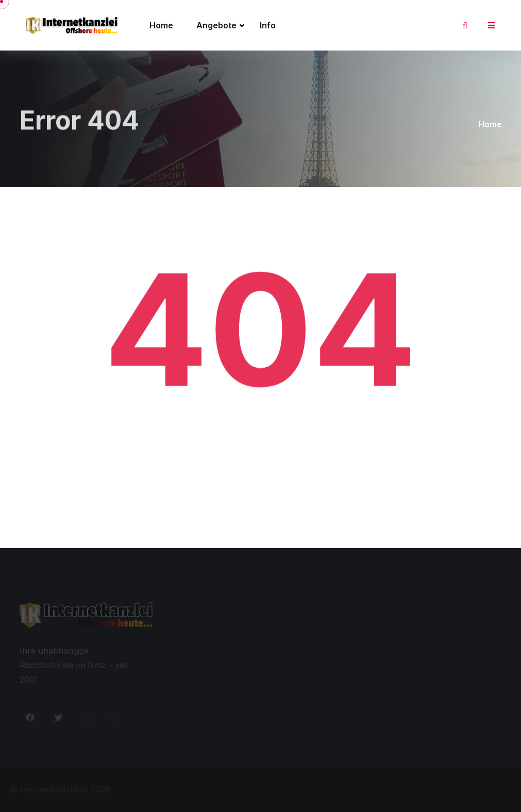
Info (268, 25)
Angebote (216, 25)
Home (161, 25)
